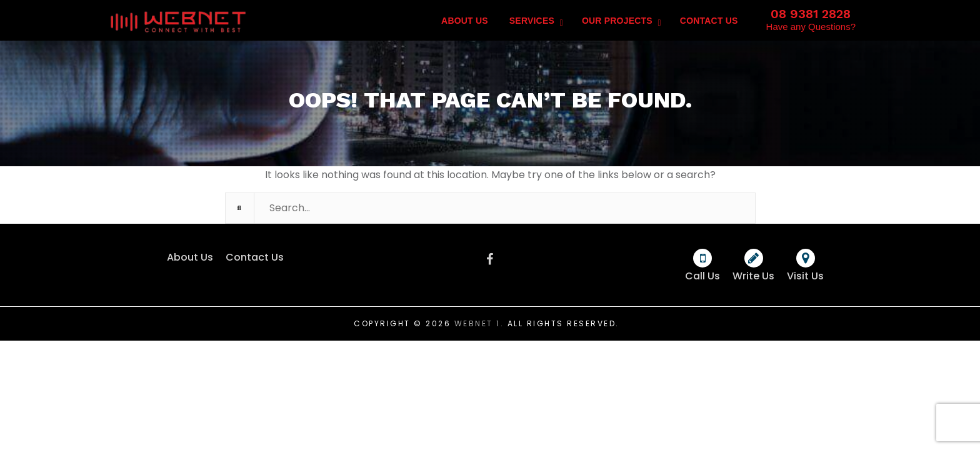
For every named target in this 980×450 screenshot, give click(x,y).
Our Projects (617, 21)
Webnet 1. (479, 323)
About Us (465, 21)
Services (532, 21)
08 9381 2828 (811, 14)
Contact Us (709, 21)
